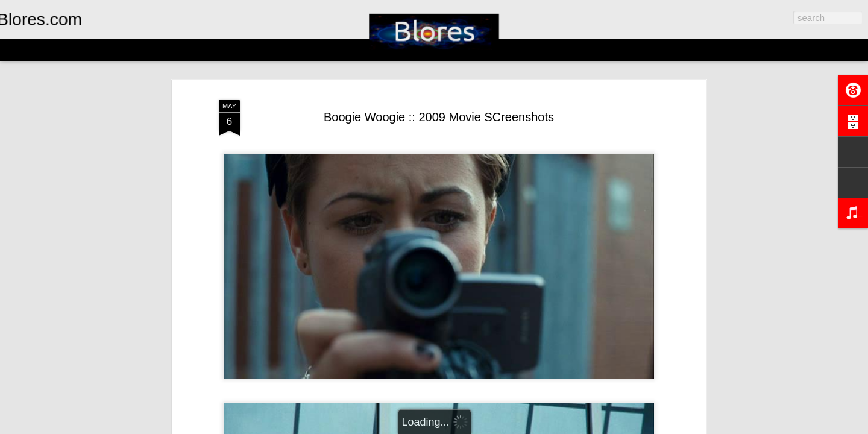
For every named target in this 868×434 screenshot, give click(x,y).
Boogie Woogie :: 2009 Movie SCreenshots (439, 117)
